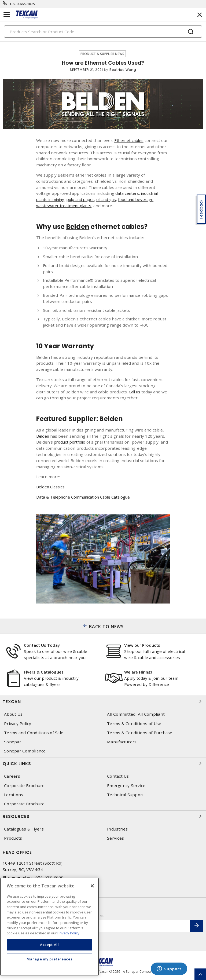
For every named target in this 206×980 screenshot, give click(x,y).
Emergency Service (126, 786)
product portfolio (71, 442)
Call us (135, 392)
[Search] (103, 32)
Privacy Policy (18, 724)
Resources (103, 816)
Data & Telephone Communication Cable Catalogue (86, 497)
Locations (14, 795)
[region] (49, 927)
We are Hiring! (138, 672)
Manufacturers (122, 742)
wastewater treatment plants (65, 206)
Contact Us (118, 776)
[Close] (92, 886)
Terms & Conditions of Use (134, 724)
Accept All (49, 945)
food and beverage (144, 199)
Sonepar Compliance (25, 751)
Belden (43, 436)
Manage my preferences (49, 959)
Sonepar (13, 742)
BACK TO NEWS (106, 627)
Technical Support (125, 795)
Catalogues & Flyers (24, 829)
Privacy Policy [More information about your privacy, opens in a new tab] (68, 933)
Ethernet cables (130, 140)
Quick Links (103, 763)
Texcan (103, 701)
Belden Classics (51, 487)
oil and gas (113, 199)
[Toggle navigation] (7, 15)
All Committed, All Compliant (136, 714)
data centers (128, 193)
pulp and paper (85, 199)
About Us (13, 714)
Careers (12, 776)
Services (115, 838)
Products (13, 838)
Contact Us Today (42, 645)
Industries (117, 829)
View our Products (142, 645)
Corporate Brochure (24, 786)
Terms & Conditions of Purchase (140, 733)
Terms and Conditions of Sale (34, 733)
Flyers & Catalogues (44, 672)
